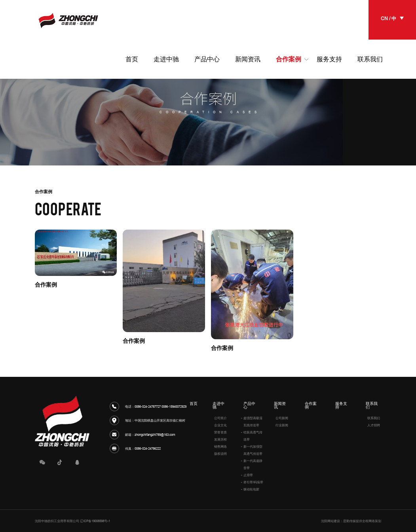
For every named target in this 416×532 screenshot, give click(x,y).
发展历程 (220, 439)
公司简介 (220, 418)
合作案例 (311, 406)
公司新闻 (282, 418)
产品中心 (249, 406)
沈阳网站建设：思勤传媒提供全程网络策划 (351, 521)
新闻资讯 (280, 406)
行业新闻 (282, 425)
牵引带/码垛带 (253, 482)
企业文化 (220, 425)
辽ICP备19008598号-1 (95, 521)
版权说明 (220, 454)
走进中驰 (218, 406)
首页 (194, 404)
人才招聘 (374, 425)
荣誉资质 (220, 432)
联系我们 (372, 406)
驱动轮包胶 (251, 489)
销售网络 (220, 446)
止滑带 (248, 475)
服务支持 (341, 406)
